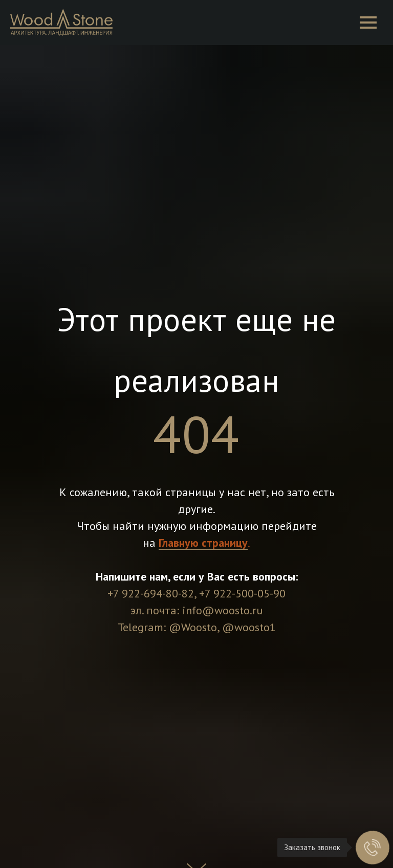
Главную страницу (203, 543)
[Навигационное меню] (368, 23)
